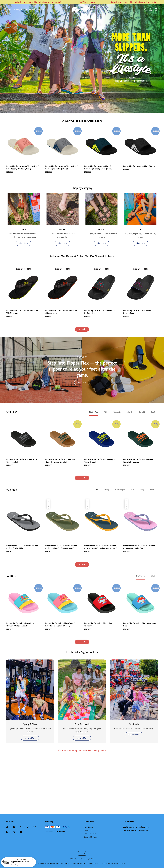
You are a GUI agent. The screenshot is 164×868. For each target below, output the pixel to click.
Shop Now (24, 243)
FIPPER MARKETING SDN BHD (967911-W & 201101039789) (105, 863)
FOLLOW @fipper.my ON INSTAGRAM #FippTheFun (82, 750)
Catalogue (18, 10)
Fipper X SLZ (43, 10)
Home (9, 10)
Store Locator (89, 827)
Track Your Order (90, 834)
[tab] (93, 412)
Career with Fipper (90, 837)
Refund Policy (66, 863)
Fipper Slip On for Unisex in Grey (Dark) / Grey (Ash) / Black (21, 862)
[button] (145, 10)
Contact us (88, 830)
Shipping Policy (77, 863)
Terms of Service (43, 863)
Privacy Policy (55, 863)
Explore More (30, 738)
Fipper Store (31, 10)
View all (82, 329)
